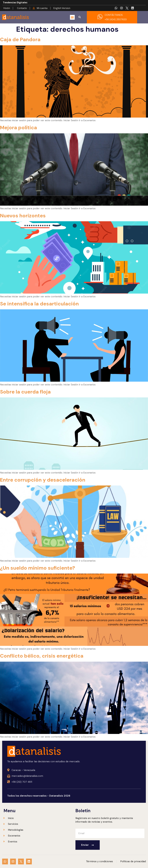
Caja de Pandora (20, 39)
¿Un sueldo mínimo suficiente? (38, 568)
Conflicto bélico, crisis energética (42, 656)
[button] (72, 17)
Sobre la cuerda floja (25, 392)
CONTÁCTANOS (114, 15)
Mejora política (18, 128)
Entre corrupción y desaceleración (43, 480)
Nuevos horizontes (23, 216)
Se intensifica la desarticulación (39, 304)
